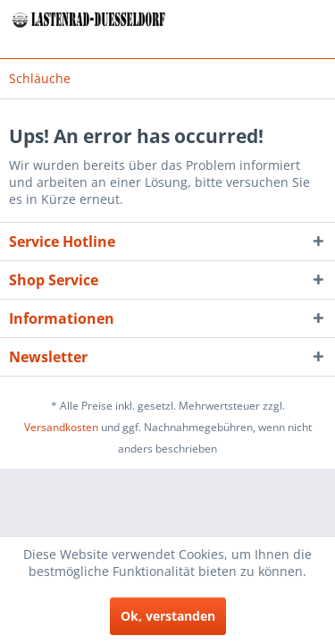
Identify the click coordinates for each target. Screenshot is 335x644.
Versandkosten (61, 427)
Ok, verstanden (168, 616)
